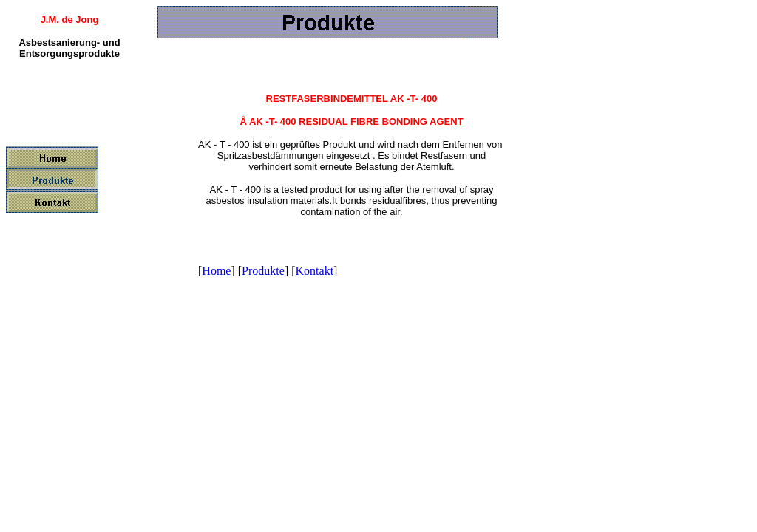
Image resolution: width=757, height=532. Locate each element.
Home (216, 271)
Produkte (263, 271)
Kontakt (315, 271)
